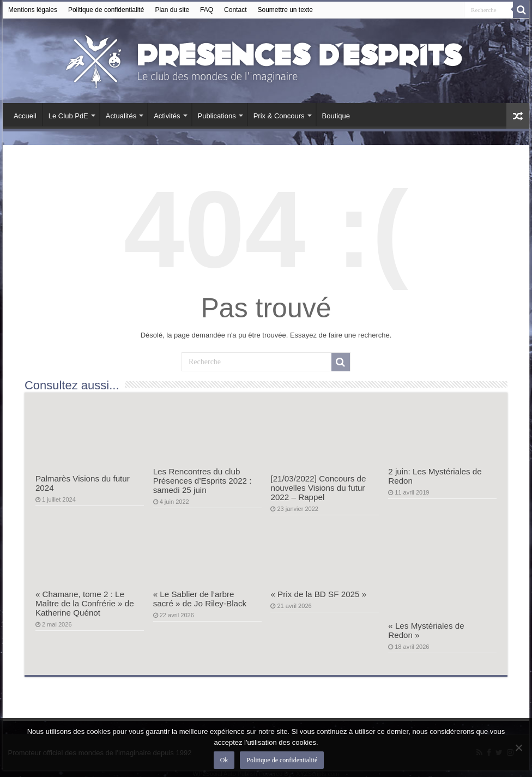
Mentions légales (33, 10)
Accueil (25, 116)
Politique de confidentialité (106, 10)
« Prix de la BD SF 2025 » (318, 594)
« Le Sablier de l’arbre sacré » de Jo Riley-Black (200, 599)
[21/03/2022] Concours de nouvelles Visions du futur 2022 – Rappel (318, 488)
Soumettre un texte (285, 10)
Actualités (121, 116)
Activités (167, 116)
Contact (235, 10)
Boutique (336, 116)
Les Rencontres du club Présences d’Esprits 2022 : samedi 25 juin (202, 481)
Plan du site (172, 10)
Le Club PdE (68, 116)
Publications (217, 116)
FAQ (207, 10)
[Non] (518, 748)
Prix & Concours (279, 116)
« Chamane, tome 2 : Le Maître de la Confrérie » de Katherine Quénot (85, 603)
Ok (224, 760)
